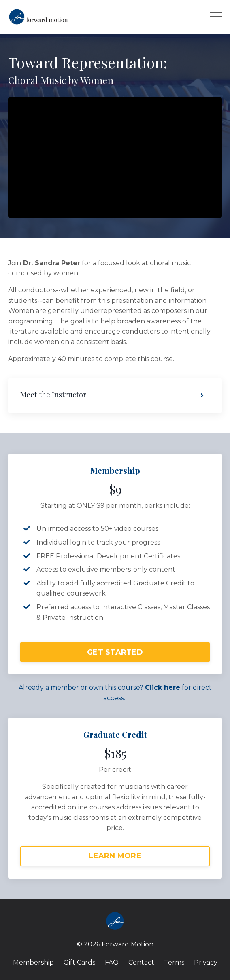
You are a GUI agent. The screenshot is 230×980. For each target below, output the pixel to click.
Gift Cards (79, 962)
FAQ (112, 962)
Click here (163, 687)
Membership (33, 962)
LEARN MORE (115, 856)
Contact (141, 962)
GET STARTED (115, 652)
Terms (174, 962)
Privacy (206, 962)
